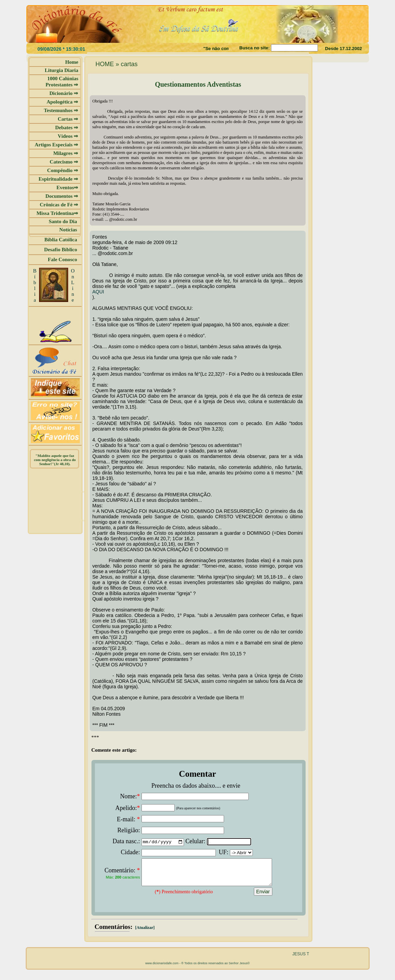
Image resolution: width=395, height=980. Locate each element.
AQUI (98, 292)
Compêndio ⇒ (63, 170)
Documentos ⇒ (62, 196)
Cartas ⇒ (68, 119)
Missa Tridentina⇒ (57, 213)
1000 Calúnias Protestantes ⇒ (62, 82)
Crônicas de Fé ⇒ (59, 205)
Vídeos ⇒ (68, 136)
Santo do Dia (63, 221)
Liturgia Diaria (62, 70)
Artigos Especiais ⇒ (56, 145)
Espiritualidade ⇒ (59, 179)
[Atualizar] (145, 933)
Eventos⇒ (67, 187)
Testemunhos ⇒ (61, 110)
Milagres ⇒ (66, 153)
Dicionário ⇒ (64, 93)
